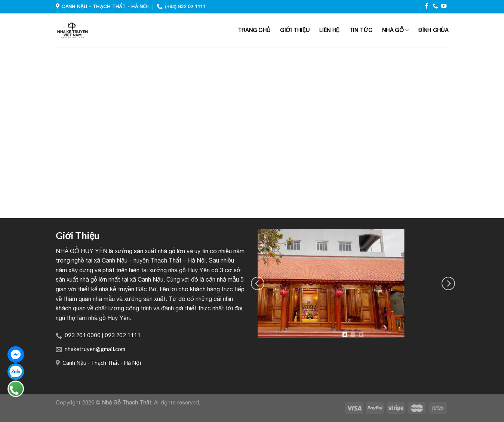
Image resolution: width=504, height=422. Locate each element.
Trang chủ (254, 30)
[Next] (448, 283)
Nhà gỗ (395, 30)
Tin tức (361, 30)
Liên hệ (329, 30)
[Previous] (258, 283)
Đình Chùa (433, 30)
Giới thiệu (295, 30)
